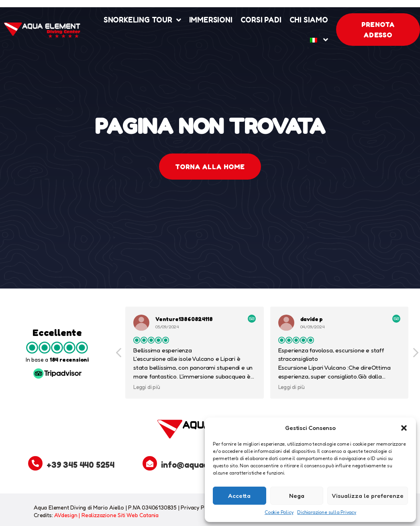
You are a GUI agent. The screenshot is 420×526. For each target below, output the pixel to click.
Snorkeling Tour (142, 20)
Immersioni (211, 19)
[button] (404, 428)
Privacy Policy (198, 507)
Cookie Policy (279, 512)
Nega (297, 496)
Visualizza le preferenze (368, 496)
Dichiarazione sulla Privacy (327, 512)
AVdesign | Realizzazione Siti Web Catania (106, 515)
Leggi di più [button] (147, 387)
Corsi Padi (261, 19)
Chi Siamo (309, 19)
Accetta (239, 496)
